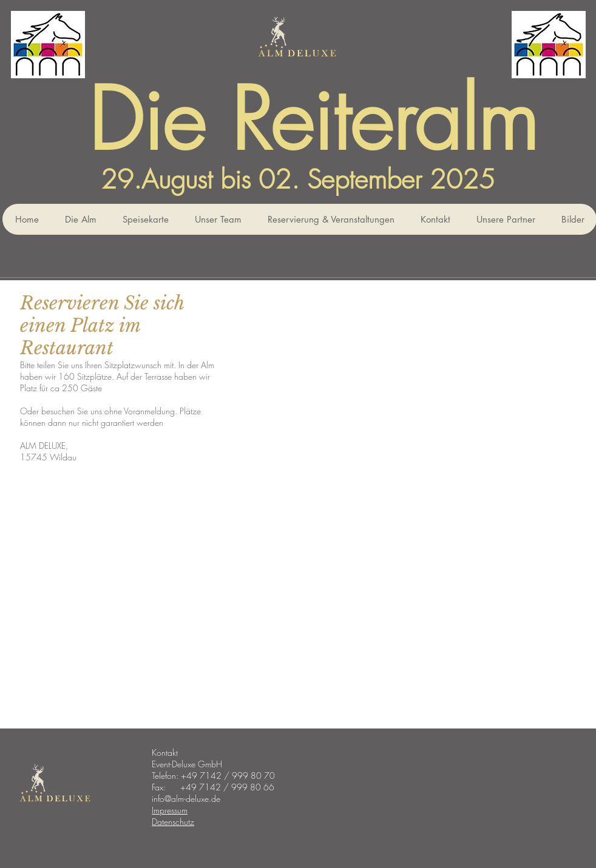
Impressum (170, 810)
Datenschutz (173, 822)
